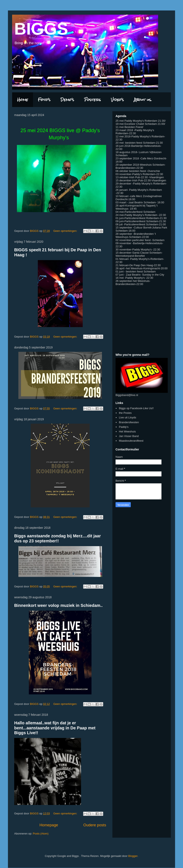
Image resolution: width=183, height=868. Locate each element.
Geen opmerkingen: (66, 231)
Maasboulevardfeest (131, 441)
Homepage (49, 825)
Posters (93, 100)
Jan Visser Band (129, 436)
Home (23, 100)
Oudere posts (95, 825)
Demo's (67, 100)
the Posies (125, 413)
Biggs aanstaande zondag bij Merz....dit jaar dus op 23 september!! (58, 538)
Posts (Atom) (41, 834)
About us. (143, 100)
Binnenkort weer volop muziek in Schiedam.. (58, 605)
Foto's (44, 100)
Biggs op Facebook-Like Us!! (136, 408)
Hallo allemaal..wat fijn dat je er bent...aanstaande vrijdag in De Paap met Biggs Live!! (55, 728)
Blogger (133, 856)
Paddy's (124, 427)
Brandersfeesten (129, 422)
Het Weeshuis (127, 431)
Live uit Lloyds (127, 417)
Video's (117, 100)
